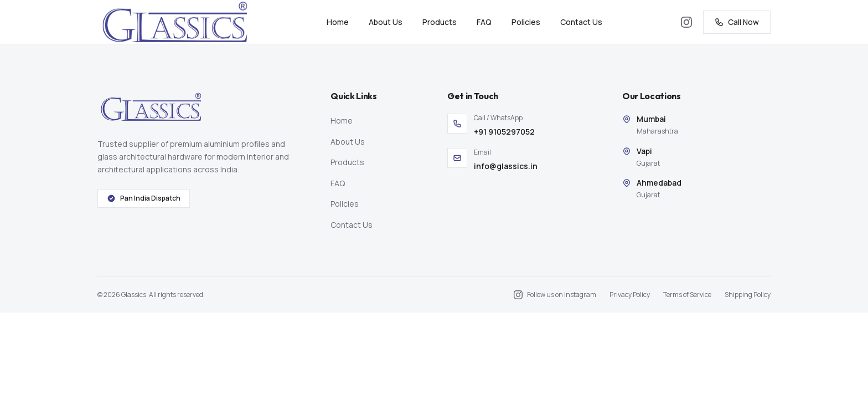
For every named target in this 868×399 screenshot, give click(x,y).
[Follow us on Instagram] (686, 22)
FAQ (484, 22)
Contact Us (581, 22)
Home (338, 22)
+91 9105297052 (504, 132)
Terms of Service (687, 295)
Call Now (737, 22)
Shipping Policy (748, 295)
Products (440, 22)
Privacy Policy (630, 295)
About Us (386, 22)
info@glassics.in (506, 166)
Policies (526, 22)
